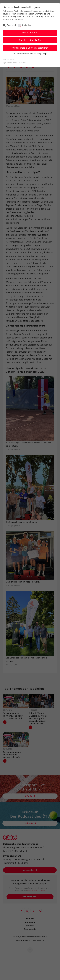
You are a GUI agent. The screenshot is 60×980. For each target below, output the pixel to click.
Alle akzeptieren (30, 33)
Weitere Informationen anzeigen (30, 54)
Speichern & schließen (30, 40)
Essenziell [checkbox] (11, 25)
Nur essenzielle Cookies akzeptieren (30, 48)
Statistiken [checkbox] (27, 25)
